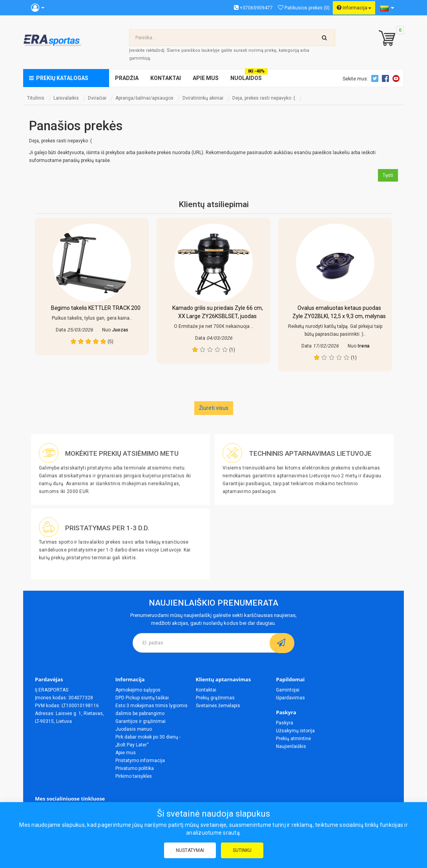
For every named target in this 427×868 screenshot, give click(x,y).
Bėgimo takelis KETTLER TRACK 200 (96, 308)
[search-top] (325, 38)
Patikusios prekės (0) (304, 8)
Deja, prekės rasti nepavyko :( (264, 98)
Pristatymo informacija (140, 761)
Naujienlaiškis (291, 746)
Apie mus (126, 753)
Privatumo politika (135, 768)
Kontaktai (206, 690)
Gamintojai (288, 690)
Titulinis (36, 98)
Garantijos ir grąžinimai (141, 721)
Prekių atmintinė (293, 739)
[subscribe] (282, 643)
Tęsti (388, 175)
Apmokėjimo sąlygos (138, 690)
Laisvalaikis (66, 98)
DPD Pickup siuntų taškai (142, 698)
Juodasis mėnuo (134, 729)
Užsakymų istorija (295, 731)
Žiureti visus (214, 408)
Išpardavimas (290, 698)
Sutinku (242, 850)
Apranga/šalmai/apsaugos (144, 98)
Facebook (387, 78)
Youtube (397, 78)
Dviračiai (97, 98)
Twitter (376, 78)
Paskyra (285, 723)
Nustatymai (190, 850)
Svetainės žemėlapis (218, 706)
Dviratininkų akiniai (203, 98)
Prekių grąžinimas (215, 698)
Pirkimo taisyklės (134, 776)
